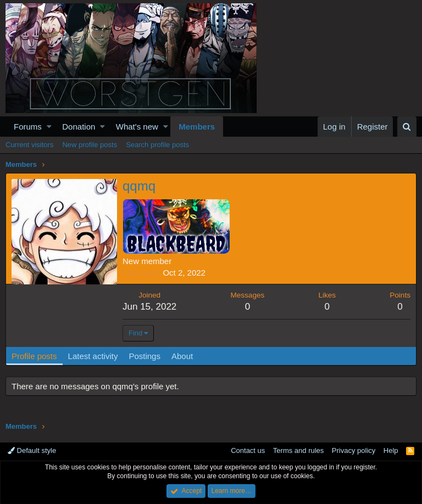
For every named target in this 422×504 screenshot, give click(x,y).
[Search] (407, 127)
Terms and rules (298, 450)
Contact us (248, 450)
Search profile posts (157, 145)
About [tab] (182, 356)
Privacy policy (354, 450)
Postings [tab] (145, 356)
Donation (79, 127)
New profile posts (90, 145)
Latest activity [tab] (93, 356)
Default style (32, 450)
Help (391, 450)
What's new (137, 127)
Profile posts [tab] (34, 356)
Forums (28, 127)
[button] (49, 127)
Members (197, 127)
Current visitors (29, 145)
